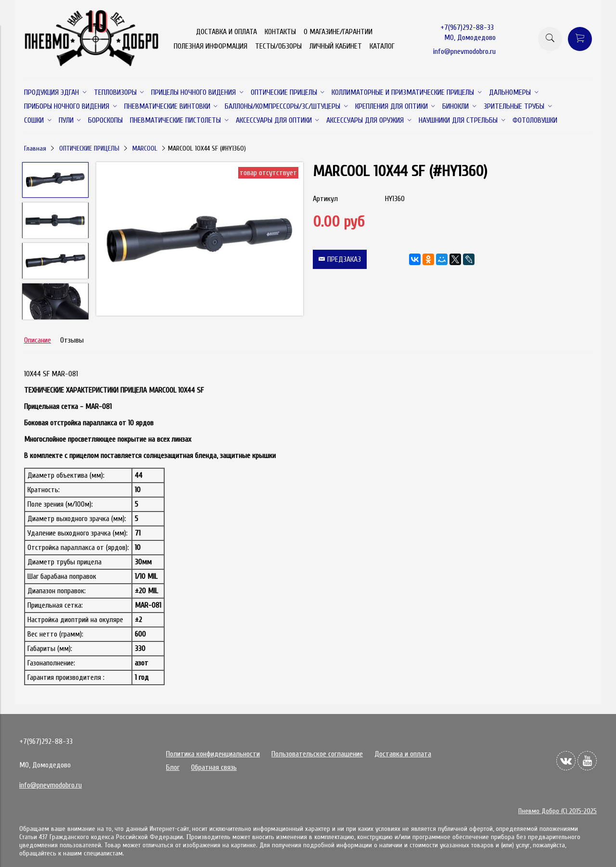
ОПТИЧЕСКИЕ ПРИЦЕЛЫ (89, 148)
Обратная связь (214, 767)
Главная (35, 148)
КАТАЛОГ (382, 46)
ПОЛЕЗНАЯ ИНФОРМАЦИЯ (211, 46)
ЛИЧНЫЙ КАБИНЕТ (336, 46)
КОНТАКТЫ (280, 32)
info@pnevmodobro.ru (464, 51)
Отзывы (72, 340)
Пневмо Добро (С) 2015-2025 (558, 811)
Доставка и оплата (403, 754)
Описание (38, 340)
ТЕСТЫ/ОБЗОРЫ (278, 46)
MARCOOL (145, 148)
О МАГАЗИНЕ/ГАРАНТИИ (338, 32)
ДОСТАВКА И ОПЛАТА (226, 32)
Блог (173, 767)
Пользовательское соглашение (317, 754)
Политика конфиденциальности (213, 754)
